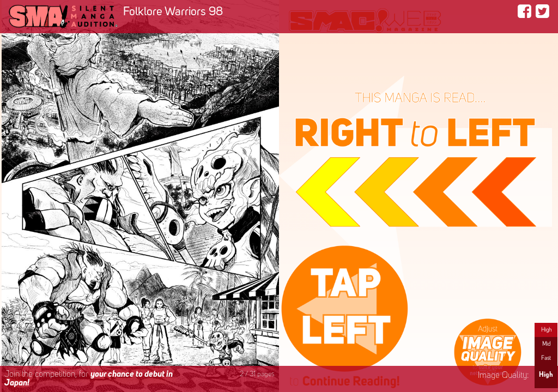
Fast (546, 358)
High (546, 330)
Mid (546, 344)
